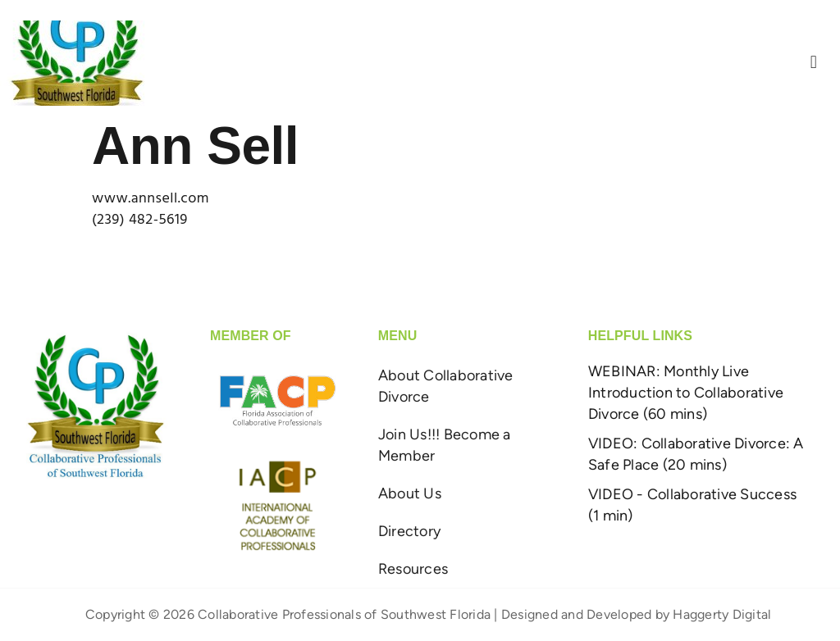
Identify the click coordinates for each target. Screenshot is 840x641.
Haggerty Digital (722, 614)
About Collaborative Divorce (446, 386)
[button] (814, 63)
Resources (413, 569)
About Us (410, 493)
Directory (409, 531)
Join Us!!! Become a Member (445, 445)
